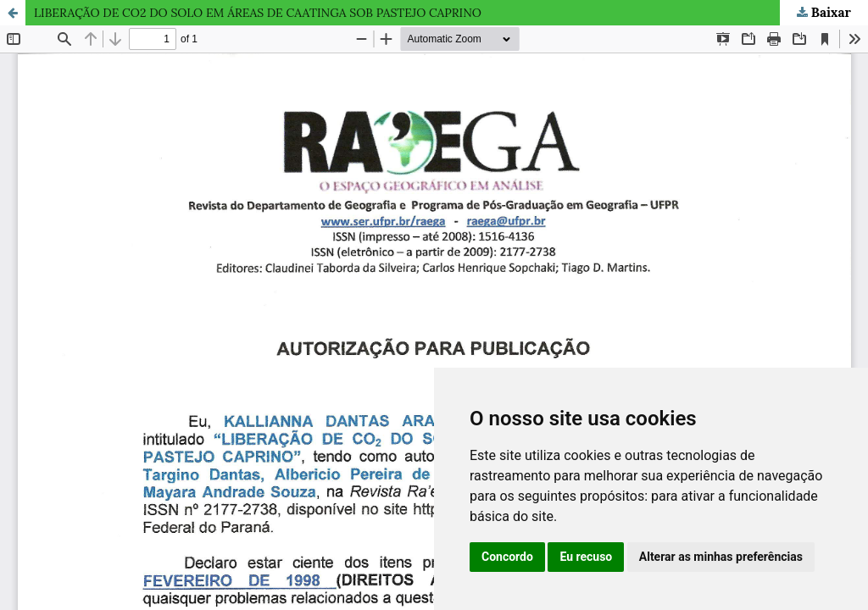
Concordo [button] (507, 557)
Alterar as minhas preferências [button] (721, 557)
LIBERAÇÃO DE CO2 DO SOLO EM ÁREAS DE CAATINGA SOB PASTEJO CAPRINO (258, 13)
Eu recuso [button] (586, 557)
